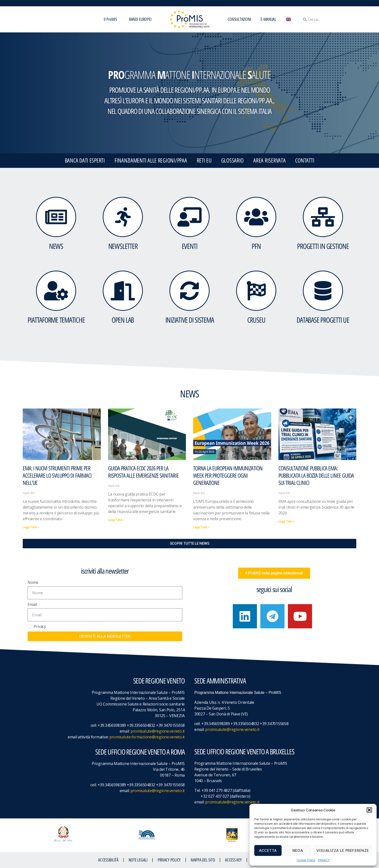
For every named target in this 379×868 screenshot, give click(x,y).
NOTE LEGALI (138, 860)
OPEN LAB (123, 320)
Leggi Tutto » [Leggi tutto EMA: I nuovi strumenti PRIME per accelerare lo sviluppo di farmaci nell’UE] (31, 527)
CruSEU (256, 320)
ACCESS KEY (233, 860)
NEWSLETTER (123, 246)
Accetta (268, 850)
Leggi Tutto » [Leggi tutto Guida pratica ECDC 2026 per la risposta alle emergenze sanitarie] (116, 520)
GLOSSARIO (233, 160)
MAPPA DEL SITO (203, 860)
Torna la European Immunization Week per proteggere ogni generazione (228, 476)
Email (32, 604)
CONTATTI (305, 160)
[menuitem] (288, 19)
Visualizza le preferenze (343, 850)
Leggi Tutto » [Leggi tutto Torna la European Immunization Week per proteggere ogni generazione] (201, 527)
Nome (33, 582)
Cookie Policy (306, 860)
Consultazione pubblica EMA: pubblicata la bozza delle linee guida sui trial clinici (316, 476)
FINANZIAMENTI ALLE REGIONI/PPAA (151, 160)
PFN (256, 246)
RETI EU (204, 160)
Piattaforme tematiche (56, 320)
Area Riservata (269, 160)
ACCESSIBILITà (108, 860)
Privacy (40, 626)
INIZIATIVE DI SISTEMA (190, 320)
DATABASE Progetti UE (323, 320)
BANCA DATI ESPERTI (85, 160)
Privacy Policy (169, 860)
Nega (298, 850)
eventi (190, 246)
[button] (369, 810)
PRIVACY (324, 860)
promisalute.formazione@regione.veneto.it (147, 737)
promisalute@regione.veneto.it (158, 731)
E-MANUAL (268, 19)
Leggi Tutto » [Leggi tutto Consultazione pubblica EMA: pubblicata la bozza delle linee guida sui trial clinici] (287, 521)
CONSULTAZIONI (239, 19)
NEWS (56, 246)
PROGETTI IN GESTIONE (323, 246)
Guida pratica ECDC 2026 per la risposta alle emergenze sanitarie (143, 472)
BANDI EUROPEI (140, 19)
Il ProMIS (112, 19)
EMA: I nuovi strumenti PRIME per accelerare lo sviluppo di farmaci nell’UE (57, 476)
